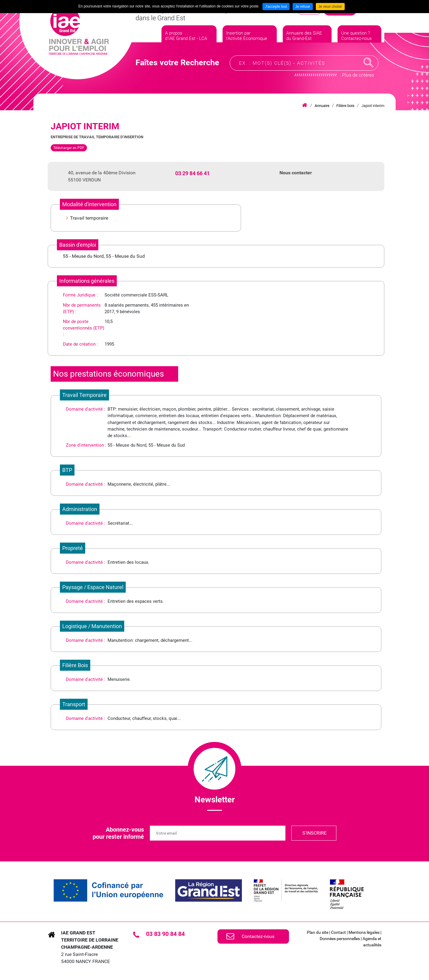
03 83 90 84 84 (165, 934)
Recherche (369, 67)
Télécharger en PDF (69, 148)
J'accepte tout (276, 7)
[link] (108, 890)
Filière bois (345, 106)
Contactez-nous (258, 936)
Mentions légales (364, 932)
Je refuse (303, 7)
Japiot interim (373, 106)
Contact (338, 932)
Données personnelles (340, 939)
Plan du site (318, 932)
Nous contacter (296, 173)
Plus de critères (358, 79)
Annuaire (322, 106)
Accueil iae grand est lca (305, 105)
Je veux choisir (330, 7)
